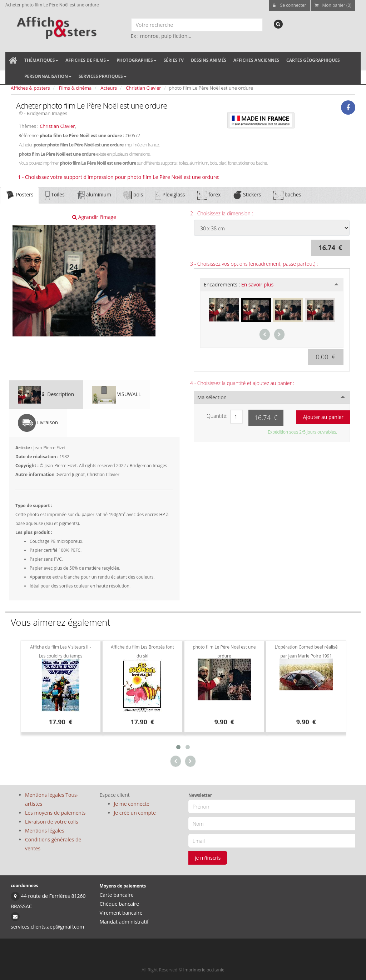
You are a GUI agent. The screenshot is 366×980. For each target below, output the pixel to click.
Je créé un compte (135, 813)
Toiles (55, 195)
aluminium (94, 195)
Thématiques (41, 60)
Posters (19, 195)
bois (133, 195)
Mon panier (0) (333, 5)
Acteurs (109, 88)
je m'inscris (208, 858)
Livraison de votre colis (52, 822)
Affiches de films (87, 60)
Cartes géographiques (313, 60)
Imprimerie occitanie (204, 970)
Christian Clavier (144, 88)
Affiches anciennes (256, 60)
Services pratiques (103, 76)
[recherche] (278, 24)
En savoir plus (257, 284)
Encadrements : (239, 284)
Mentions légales (45, 831)
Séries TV (174, 60)
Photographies (137, 60)
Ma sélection (212, 397)
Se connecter (290, 5)
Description (46, 395)
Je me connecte (132, 804)
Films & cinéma (75, 88)
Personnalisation (48, 76)
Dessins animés (209, 60)
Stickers (247, 195)
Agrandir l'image (94, 217)
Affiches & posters (30, 88)
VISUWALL (117, 395)
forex (209, 195)
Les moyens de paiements (55, 813)
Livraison (38, 423)
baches (287, 195)
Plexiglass (170, 195)
